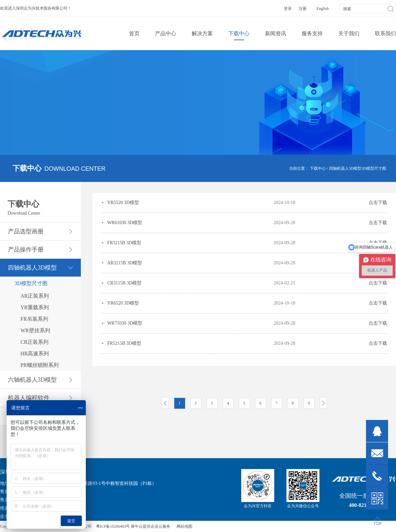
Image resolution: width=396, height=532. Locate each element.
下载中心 (318, 168)
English (323, 9)
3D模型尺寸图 (374, 168)
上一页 (165, 403)
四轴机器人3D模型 (345, 168)
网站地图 (183, 526)
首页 (134, 33)
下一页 (323, 403)
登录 (288, 9)
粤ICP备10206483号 (113, 526)
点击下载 (378, 203)
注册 (303, 9)
